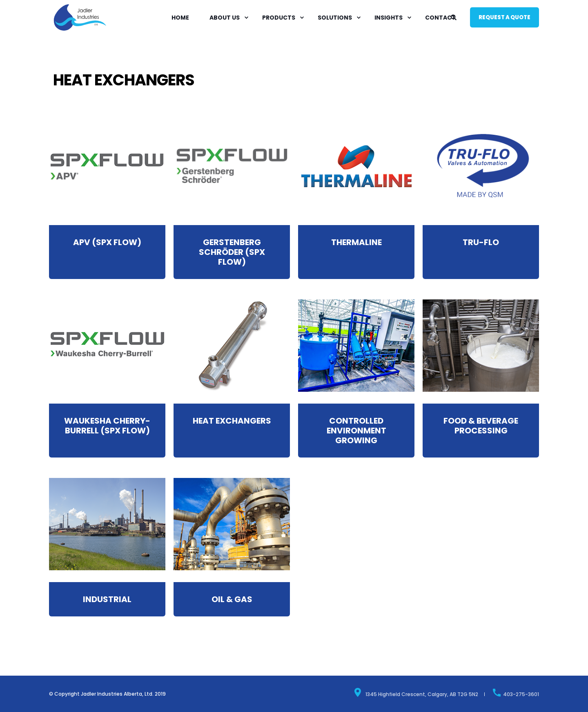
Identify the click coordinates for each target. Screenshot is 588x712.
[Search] (454, 17)
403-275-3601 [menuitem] (516, 692)
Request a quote (504, 17)
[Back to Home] (80, 30)
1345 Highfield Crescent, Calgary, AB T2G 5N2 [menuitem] (416, 692)
